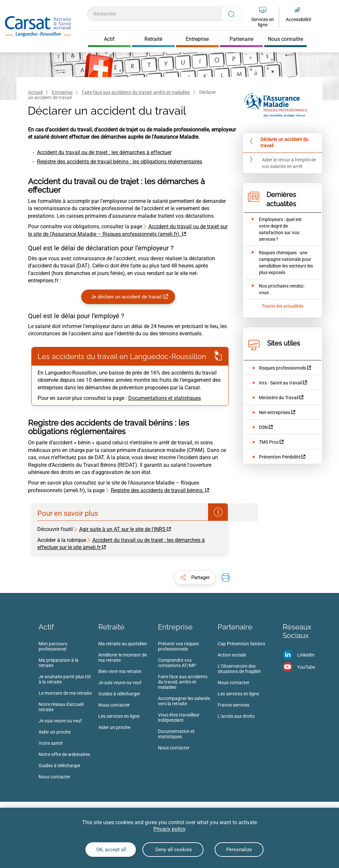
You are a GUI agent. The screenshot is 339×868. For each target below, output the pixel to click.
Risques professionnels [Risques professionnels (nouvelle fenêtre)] (282, 368)
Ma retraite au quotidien (123, 644)
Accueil (35, 92)
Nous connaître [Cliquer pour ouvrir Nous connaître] (285, 39)
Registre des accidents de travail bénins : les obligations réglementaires (120, 162)
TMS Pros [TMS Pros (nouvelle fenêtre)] (269, 442)
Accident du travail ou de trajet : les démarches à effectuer (104, 152)
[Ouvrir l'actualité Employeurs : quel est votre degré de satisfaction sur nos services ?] (278, 229)
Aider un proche (55, 732)
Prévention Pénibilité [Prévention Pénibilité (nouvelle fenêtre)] (280, 457)
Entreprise (62, 92)
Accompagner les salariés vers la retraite (184, 701)
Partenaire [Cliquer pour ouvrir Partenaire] (241, 39)
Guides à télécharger (60, 766)
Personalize (239, 850)
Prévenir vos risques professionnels (178, 646)
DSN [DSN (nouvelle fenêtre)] (263, 427)
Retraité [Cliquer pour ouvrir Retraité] (153, 39)
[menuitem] (68, 712)
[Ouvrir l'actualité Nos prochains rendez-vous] (278, 289)
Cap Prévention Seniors (241, 644)
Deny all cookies (173, 850)
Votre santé (50, 743)
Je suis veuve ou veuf (60, 721)
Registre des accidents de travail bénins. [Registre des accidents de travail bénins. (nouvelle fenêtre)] (157, 490)
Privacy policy (169, 829)
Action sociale (232, 655)
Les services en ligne (119, 716)
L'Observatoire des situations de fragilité (239, 669)
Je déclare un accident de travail (126, 297)
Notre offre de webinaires (64, 754)
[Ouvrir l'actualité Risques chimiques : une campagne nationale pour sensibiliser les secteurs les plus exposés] (278, 263)
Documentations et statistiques (165, 398)
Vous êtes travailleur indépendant (179, 717)
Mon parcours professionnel (53, 646)
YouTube (306, 667)
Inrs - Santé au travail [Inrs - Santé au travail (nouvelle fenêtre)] (280, 383)
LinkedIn (306, 655)
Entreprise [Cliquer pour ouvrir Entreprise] (197, 39)
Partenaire (235, 627)
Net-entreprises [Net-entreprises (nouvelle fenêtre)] (275, 412)
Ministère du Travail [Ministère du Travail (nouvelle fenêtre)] (279, 398)
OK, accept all (111, 850)
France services (233, 705)
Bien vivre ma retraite (120, 671)
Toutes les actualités (283, 306)
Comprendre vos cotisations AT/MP (177, 663)
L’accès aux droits (236, 716)
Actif (46, 627)
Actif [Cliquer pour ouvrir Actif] (109, 39)
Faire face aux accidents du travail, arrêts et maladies (136, 92)
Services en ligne (263, 22)
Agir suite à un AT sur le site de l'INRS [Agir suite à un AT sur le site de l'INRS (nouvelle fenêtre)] (122, 529)
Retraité (111, 627)
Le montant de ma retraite (65, 693)
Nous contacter (54, 777)
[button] (195, 577)
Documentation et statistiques (176, 734)
